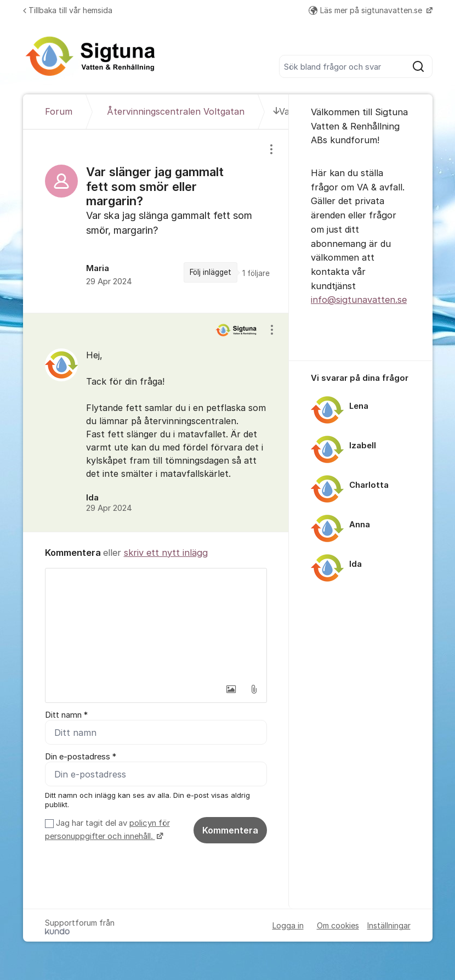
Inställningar (389, 925)
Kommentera (230, 830)
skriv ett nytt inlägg (166, 553)
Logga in (288, 925)
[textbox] (156, 623)
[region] (156, 221)
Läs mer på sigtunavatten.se (366, 10)
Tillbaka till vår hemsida (68, 10)
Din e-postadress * (81, 757)
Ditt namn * (66, 715)
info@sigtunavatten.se (359, 300)
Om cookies (338, 925)
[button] (231, 689)
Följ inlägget (211, 272)
